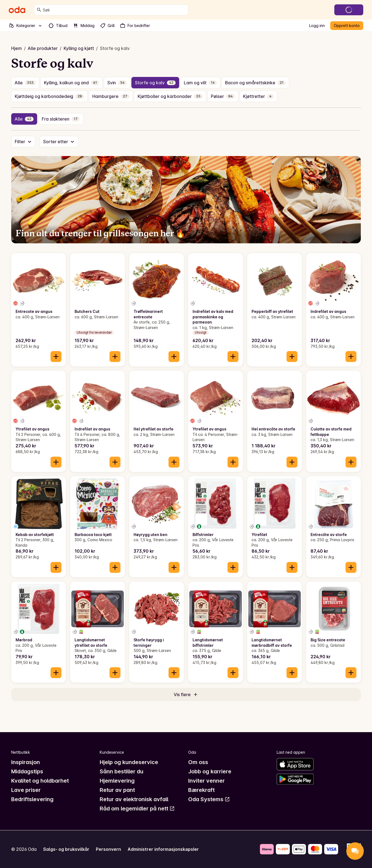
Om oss (198, 762)
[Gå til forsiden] (17, 10)
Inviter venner (206, 781)
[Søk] (39, 10)
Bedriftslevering (32, 799)
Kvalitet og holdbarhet (40, 781)
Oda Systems (209, 799)
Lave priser (26, 790)
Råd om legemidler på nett (137, 809)
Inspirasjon (26, 762)
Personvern (108, 849)
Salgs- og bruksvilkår (66, 849)
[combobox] (114, 10)
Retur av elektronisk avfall (134, 799)
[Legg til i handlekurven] (56, 357)
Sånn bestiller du (122, 771)
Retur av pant (117, 790)
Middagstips (27, 771)
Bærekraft (201, 790)
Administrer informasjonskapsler (163, 849)
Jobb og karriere (210, 771)
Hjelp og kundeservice (129, 762)
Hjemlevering (117, 781)
